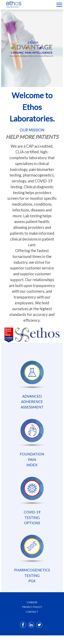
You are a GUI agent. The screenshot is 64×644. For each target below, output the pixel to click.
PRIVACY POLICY (32, 607)
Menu (59, 5)
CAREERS (32, 602)
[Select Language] (51, 5)
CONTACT (32, 612)
